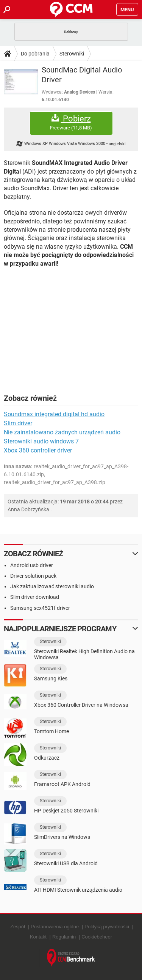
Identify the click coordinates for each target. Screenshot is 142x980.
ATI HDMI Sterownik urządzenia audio (78, 890)
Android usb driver (32, 565)
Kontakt (38, 937)
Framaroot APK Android (62, 784)
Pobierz (71, 122)
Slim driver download (35, 597)
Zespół (18, 927)
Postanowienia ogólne (55, 927)
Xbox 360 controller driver (38, 450)
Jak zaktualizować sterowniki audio (52, 586)
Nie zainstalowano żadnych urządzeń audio (62, 432)
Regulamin (64, 937)
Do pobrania (35, 54)
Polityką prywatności (107, 927)
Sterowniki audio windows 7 (41, 441)
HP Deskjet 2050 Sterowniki (66, 811)
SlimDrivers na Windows (62, 837)
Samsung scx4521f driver (40, 608)
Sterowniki (72, 54)
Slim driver (18, 423)
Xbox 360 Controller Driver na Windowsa (81, 705)
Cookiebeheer (97, 937)
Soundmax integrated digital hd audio (54, 414)
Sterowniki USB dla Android (66, 863)
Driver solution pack (33, 576)
